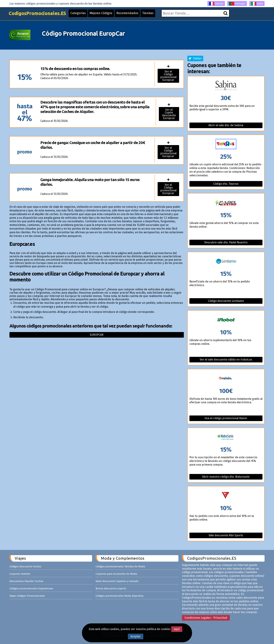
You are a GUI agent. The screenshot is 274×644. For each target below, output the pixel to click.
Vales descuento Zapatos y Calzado (117, 581)
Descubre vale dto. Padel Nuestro (226, 242)
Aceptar (136, 636)
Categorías (82, 14)
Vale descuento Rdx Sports (226, 535)
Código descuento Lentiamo (226, 301)
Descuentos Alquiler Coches (26, 581)
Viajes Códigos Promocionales (27, 596)
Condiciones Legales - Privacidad (206, 618)
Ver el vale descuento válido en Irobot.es (226, 360)
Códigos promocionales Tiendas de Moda (120, 566)
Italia (257, 4)
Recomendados (133, 14)
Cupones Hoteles (20, 574)
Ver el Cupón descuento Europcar (169, 114)
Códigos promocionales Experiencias (31, 588)
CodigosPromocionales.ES (40, 14)
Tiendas (154, 14)
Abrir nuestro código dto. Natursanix (226, 477)
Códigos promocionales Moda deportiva (120, 596)
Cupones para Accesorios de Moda (116, 574)
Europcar (97, 335)
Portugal (237, 4)
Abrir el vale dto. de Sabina (226, 125)
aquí (177, 629)
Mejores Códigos (106, 14)
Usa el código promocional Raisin (226, 418)
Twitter (195, 58)
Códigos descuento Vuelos (25, 566)
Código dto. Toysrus (226, 184)
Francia (216, 4)
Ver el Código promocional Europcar (168, 76)
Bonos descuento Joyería (111, 588)
